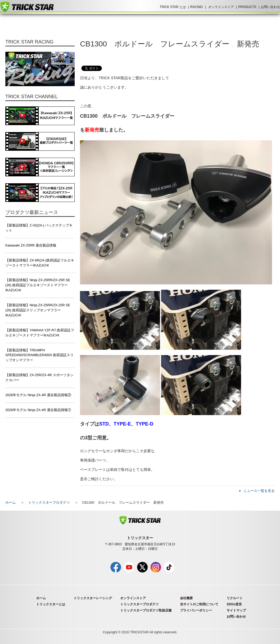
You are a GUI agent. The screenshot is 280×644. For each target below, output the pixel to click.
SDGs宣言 (234, 604)
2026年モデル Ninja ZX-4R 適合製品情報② (38, 395)
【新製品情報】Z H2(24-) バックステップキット (39, 228)
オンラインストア (221, 7)
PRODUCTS (247, 7)
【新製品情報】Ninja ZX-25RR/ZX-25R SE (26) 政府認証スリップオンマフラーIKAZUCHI (38, 310)
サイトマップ (236, 610)
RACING (197, 7)
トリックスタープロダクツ (49, 503)
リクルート (235, 598)
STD (104, 424)
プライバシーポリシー (196, 610)
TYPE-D (145, 424)
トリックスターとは (51, 604)
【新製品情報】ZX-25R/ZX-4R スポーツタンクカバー (39, 378)
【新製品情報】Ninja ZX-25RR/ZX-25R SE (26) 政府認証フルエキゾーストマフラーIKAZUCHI (38, 285)
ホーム (11, 503)
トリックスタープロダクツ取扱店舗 (146, 610)
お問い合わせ (270, 7)
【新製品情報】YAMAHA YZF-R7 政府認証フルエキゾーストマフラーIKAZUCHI (40, 333)
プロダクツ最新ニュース (32, 212)
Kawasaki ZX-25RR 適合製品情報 (31, 245)
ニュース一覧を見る (259, 491)
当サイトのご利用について (199, 604)
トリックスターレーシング (93, 598)
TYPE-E (122, 424)
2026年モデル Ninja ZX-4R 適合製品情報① (38, 410)
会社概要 (186, 598)
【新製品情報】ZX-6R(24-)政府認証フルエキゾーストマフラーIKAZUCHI (40, 263)
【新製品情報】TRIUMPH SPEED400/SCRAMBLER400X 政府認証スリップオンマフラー (40, 355)
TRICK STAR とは (173, 7)
